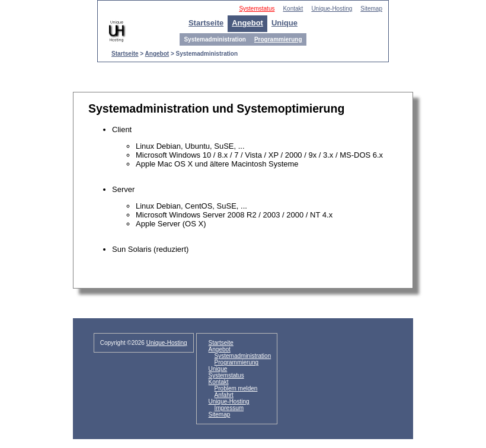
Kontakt (293, 9)
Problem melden (236, 388)
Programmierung (278, 39)
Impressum (229, 408)
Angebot (247, 23)
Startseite (206, 23)
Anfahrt (224, 395)
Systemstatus (257, 9)
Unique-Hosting (332, 9)
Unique (284, 23)
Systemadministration (243, 356)
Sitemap (371, 9)
